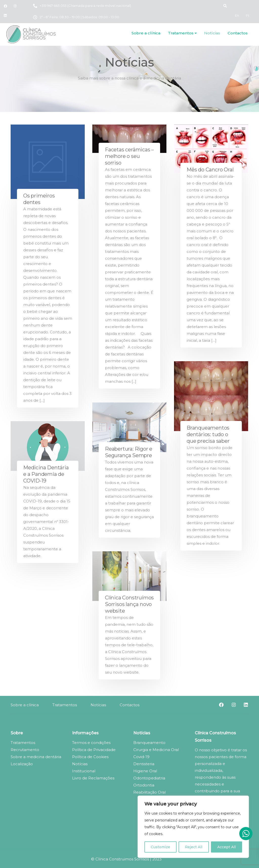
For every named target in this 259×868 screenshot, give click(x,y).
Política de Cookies (90, 757)
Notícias (212, 33)
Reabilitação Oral (149, 792)
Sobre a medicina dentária (36, 757)
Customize (160, 847)
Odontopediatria (149, 778)
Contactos (238, 33)
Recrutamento (25, 750)
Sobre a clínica (146, 33)
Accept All (226, 847)
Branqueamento (149, 743)
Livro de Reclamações (93, 778)
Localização (22, 764)
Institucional (84, 771)
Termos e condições (91, 743)
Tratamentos (181, 33)
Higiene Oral (145, 771)
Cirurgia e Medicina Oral (156, 750)
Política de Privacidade (94, 750)
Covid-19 (141, 757)
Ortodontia (144, 785)
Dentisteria (144, 764)
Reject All (194, 847)
